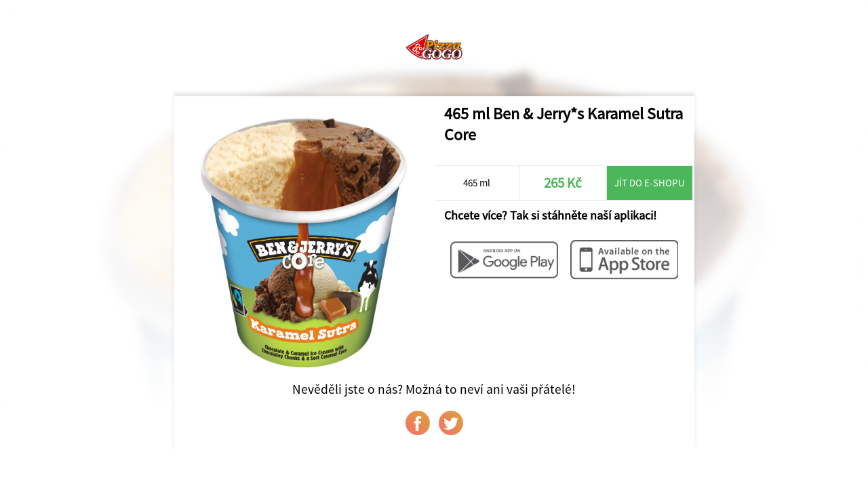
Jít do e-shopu (650, 183)
